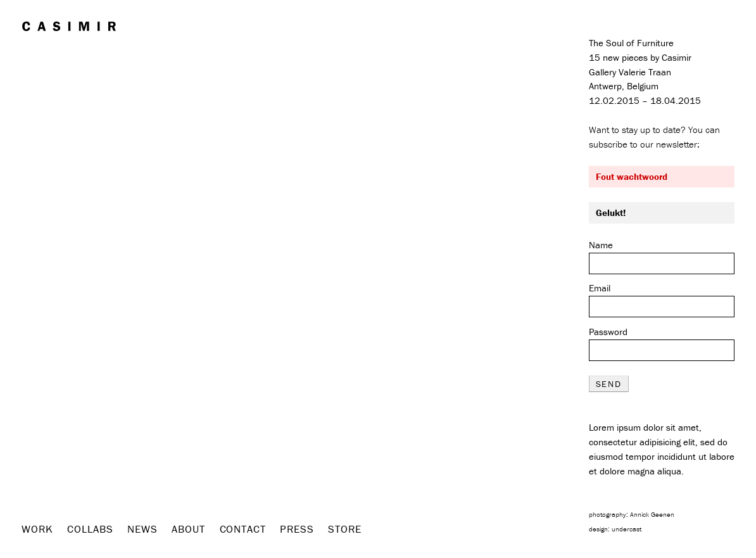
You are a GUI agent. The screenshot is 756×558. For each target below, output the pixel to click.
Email (600, 288)
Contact (243, 529)
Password (608, 332)
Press (297, 529)
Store (344, 529)
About (188, 529)
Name (601, 245)
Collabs (90, 529)
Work (37, 529)
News (142, 529)
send (609, 384)
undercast (627, 529)
